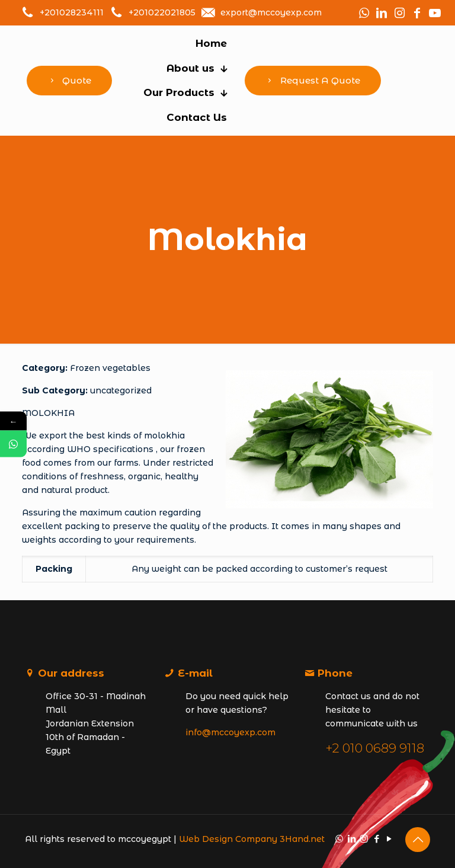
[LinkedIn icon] (352, 839)
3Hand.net (302, 839)
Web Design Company (228, 839)
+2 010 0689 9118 (375, 748)
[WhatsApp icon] (339, 839)
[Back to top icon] (418, 840)
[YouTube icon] (389, 839)
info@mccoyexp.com (230, 732)
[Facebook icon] (377, 839)
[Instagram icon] (364, 839)
